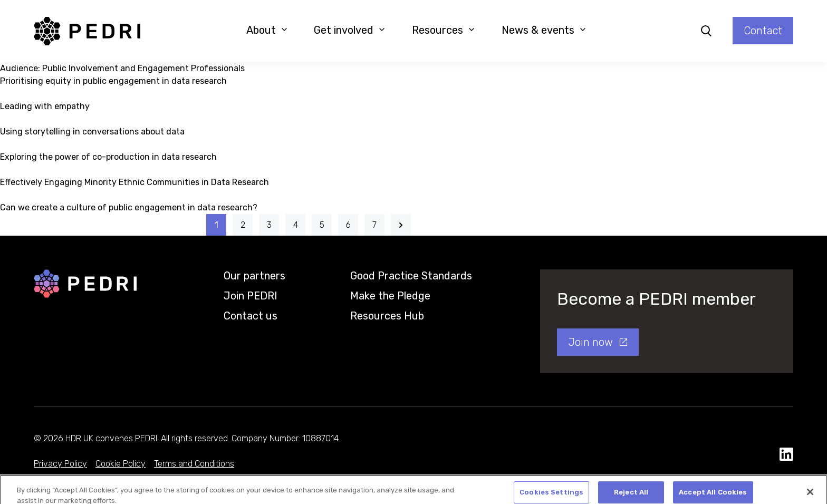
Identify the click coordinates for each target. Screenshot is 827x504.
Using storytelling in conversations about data (92, 132)
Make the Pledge (390, 296)
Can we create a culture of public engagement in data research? (129, 207)
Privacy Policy (60, 464)
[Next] (401, 225)
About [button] (267, 30)
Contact (763, 31)
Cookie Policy (121, 464)
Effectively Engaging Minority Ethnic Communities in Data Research (134, 182)
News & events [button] (544, 30)
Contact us (251, 316)
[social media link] (786, 455)
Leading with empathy (45, 106)
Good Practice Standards (411, 276)
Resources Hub (387, 316)
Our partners (254, 276)
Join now (590, 342)
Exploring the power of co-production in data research (108, 157)
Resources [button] (443, 30)
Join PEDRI (251, 296)
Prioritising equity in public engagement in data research (113, 81)
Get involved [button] (349, 30)
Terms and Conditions (194, 464)
